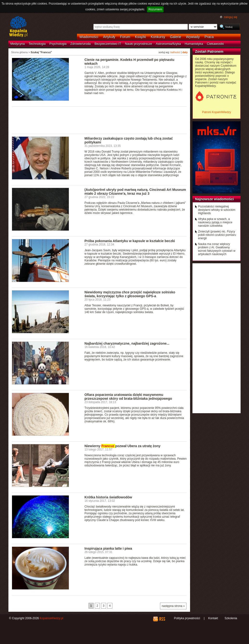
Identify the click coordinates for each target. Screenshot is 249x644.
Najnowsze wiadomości (214, 199)
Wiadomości (89, 37)
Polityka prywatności (187, 618)
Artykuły (109, 37)
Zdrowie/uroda (81, 44)
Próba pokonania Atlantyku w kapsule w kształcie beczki (130, 241)
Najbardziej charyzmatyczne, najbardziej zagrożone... (127, 343)
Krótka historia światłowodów (108, 497)
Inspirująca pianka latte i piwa (108, 548)
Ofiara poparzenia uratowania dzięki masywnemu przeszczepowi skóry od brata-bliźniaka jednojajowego (128, 397)
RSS (162, 619)
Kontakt (213, 618)
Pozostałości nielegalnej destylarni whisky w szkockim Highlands (217, 210)
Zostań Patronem (209, 52)
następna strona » (173, 606)
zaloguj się (230, 17)
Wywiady (193, 37)
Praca (209, 37)
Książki (140, 37)
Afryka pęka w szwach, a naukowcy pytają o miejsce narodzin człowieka (215, 222)
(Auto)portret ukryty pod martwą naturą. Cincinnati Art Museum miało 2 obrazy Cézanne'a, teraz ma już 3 (135, 192)
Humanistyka (194, 44)
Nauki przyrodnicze (139, 44)
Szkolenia (231, 618)
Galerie (176, 37)
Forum (125, 37)
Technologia (37, 44)
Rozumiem (155, 9)
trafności (175, 52)
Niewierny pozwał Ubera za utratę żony (122, 446)
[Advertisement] (99, 120)
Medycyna (18, 44)
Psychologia (58, 44)
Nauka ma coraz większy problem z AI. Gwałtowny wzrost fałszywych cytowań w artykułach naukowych (217, 249)
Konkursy (158, 37)
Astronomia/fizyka (168, 44)
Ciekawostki (215, 44)
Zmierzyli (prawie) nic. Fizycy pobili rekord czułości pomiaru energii (217, 235)
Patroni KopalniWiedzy (217, 112)
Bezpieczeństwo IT (108, 44)
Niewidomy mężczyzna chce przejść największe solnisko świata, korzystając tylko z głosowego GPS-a (130, 294)
